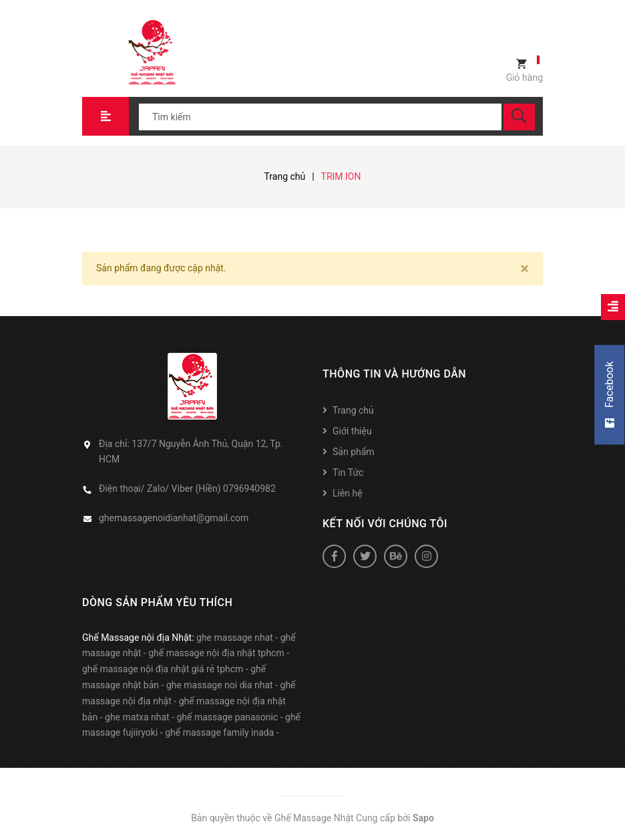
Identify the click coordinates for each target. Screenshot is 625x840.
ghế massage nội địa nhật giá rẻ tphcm (163, 669)
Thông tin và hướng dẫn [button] (394, 374)
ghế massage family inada (219, 732)
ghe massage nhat (235, 638)
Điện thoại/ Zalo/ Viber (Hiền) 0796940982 (187, 488)
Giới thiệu (352, 431)
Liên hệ (348, 493)
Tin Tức (348, 472)
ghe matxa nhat (137, 717)
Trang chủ (353, 410)
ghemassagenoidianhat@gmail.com (174, 518)
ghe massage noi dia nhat (220, 685)
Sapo (423, 818)
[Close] (525, 269)
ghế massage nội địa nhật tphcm (216, 653)
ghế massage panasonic (228, 717)
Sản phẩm (354, 452)
